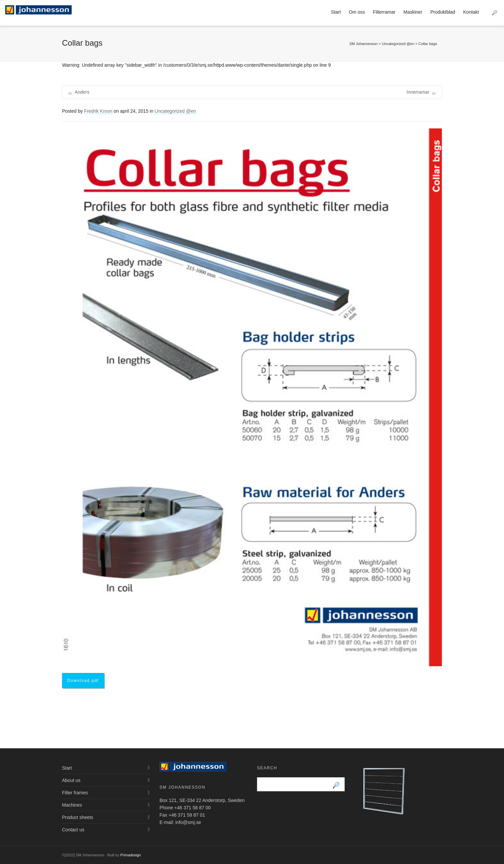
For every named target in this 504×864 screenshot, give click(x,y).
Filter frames (75, 793)
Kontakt (471, 12)
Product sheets (77, 817)
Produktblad (443, 12)
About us (71, 780)
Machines (72, 805)
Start (336, 12)
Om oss (357, 12)
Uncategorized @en (175, 111)
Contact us (73, 830)
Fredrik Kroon (98, 111)
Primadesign (130, 855)
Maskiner (413, 12)
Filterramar (384, 12)
